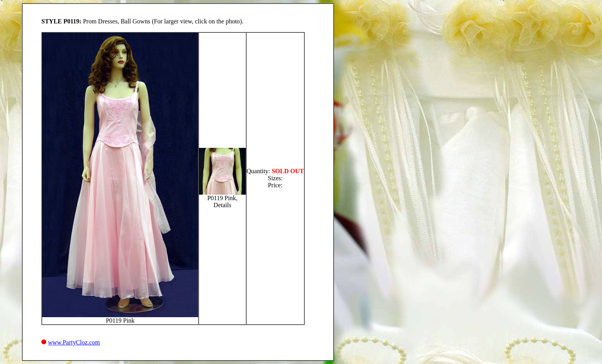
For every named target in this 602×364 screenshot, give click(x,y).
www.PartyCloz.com (74, 342)
